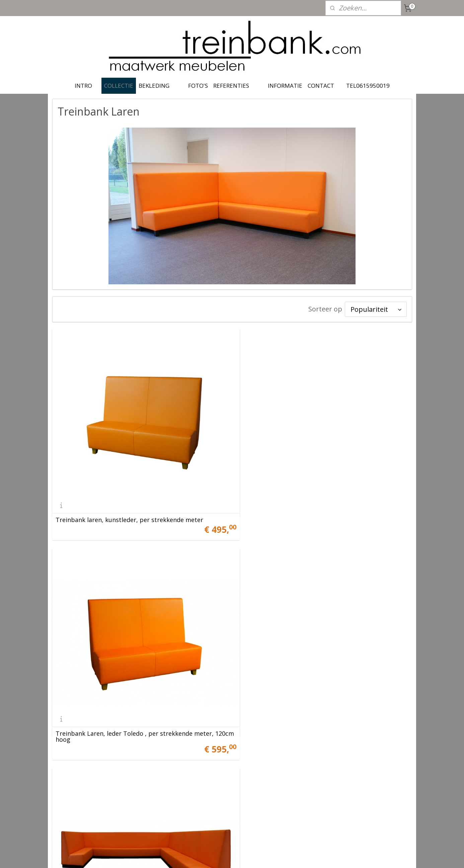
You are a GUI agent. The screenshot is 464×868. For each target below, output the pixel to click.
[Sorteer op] (376, 309)
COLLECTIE (119, 86)
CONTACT (321, 86)
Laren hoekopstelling (86, 719)
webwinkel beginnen (243, 856)
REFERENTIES (231, 86)
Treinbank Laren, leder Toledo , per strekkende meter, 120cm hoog (319, 505)
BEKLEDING (154, 86)
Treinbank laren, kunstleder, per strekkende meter (129, 508)
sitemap (203, 856)
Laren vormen (260, 719)
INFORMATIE (285, 86)
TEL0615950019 (368, 86)
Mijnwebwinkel (301, 856)
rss (217, 856)
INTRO (83, 86)
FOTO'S (198, 86)
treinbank (214, 770)
